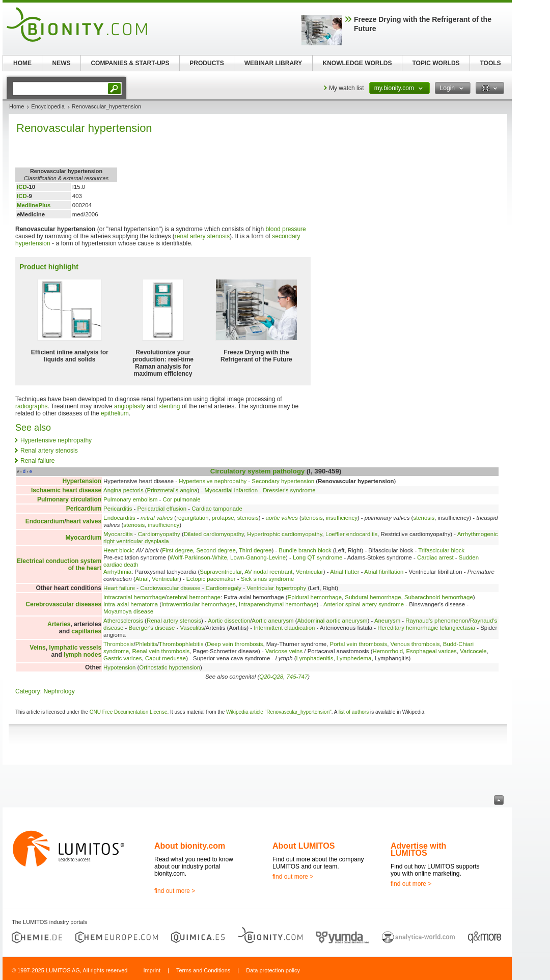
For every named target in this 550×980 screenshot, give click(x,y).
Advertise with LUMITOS (418, 849)
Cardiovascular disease (170, 588)
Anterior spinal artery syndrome (364, 604)
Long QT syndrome (318, 557)
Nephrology (59, 691)
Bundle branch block (305, 550)
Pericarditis (118, 509)
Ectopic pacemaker (211, 579)
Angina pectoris (123, 490)
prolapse (223, 518)
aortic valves (282, 518)
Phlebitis (146, 644)
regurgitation (192, 518)
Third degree (255, 550)
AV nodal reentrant (268, 572)
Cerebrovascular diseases (63, 604)
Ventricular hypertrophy (276, 588)
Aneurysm (387, 621)
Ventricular (310, 572)
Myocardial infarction (231, 490)
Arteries (59, 624)
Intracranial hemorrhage (134, 597)
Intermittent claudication (284, 628)
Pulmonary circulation (69, 499)
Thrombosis (119, 644)
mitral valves (157, 518)
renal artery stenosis (202, 236)
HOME (22, 63)
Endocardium (45, 521)
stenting (170, 406)
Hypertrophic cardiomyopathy (284, 534)
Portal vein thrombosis (359, 644)
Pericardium (84, 509)
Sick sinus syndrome (267, 579)
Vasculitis (192, 628)
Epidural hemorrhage (315, 597)
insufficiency (342, 518)
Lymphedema (354, 658)
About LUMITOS (304, 846)
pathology (288, 471)
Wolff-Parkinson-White (198, 557)
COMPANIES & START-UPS (130, 63)
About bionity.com (190, 846)
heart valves (84, 521)
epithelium (115, 413)
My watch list (347, 88)
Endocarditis (119, 518)
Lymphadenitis (314, 658)
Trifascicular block (441, 550)
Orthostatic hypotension (170, 667)
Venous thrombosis (415, 644)
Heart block (118, 550)
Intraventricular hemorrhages (199, 604)
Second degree (216, 550)
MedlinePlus (34, 205)
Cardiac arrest (435, 557)
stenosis (248, 518)
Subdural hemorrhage (373, 597)
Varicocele (473, 651)
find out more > (175, 891)
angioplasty (130, 406)
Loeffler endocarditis (351, 534)
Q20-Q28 (271, 677)
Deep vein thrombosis (235, 644)
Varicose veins (284, 651)
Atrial (142, 579)
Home (17, 106)
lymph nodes (82, 655)
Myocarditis (118, 534)
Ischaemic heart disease (66, 490)
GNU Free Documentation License (129, 712)
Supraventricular (221, 572)
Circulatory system (241, 471)
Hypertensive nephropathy (56, 440)
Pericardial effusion (162, 509)
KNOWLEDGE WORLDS (358, 63)
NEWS (62, 63)
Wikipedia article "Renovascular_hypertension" (279, 712)
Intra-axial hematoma (131, 604)
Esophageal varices (431, 651)
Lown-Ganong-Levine (258, 557)
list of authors (354, 712)
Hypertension (82, 481)
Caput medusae (166, 658)
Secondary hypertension (283, 481)
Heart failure (119, 588)
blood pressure (285, 229)
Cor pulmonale (182, 499)
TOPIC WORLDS (436, 63)
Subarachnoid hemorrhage (439, 597)
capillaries (86, 631)
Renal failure (37, 461)
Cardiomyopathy (159, 534)
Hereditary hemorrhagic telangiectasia (426, 628)
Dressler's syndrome (289, 490)
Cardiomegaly (224, 588)
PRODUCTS (207, 63)
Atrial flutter (345, 572)
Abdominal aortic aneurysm (333, 621)
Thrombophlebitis (181, 644)
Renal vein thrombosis (161, 651)
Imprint (152, 970)
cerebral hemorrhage (194, 597)
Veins (37, 648)
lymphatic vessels (75, 648)
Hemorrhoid (388, 651)
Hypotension (119, 667)
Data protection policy (273, 970)
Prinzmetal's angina (172, 490)
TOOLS (490, 63)
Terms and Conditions (203, 970)
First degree (177, 550)
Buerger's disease (152, 628)
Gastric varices (122, 658)
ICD (22, 187)
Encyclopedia (48, 106)
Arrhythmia (117, 572)
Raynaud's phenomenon (437, 621)
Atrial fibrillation (384, 572)
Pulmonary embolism (130, 499)
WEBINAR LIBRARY (273, 63)
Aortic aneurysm (272, 621)
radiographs (31, 406)
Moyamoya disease (128, 611)
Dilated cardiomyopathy (214, 534)
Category (28, 691)
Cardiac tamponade (217, 509)
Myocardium (83, 538)
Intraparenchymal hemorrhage (278, 604)
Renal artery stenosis (49, 451)
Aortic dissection (229, 621)
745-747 (297, 677)
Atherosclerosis (123, 621)
